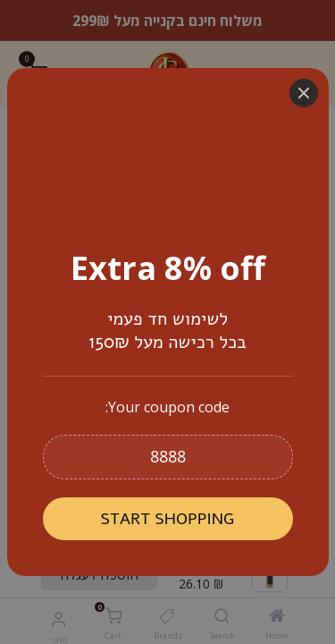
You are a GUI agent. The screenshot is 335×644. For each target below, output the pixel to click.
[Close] (304, 93)
